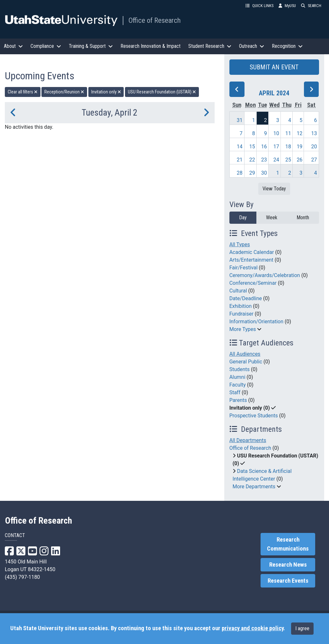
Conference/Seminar (253, 283)
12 (299, 133)
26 (299, 160)
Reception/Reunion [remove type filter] (64, 92)
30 (264, 173)
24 (276, 160)
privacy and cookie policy (253, 628)
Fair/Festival (244, 268)
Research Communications (288, 544)
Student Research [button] (210, 46)
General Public (246, 362)
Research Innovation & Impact (151, 46)
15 (252, 147)
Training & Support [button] (91, 46)
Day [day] (243, 218)
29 (252, 173)
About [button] (13, 46)
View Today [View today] (274, 189)
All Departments (248, 440)
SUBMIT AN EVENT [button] (274, 67)
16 (264, 147)
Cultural (238, 291)
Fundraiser (241, 314)
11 (288, 133)
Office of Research (155, 20)
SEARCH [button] (311, 6)
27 (314, 160)
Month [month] (303, 218)
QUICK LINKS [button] (259, 6)
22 (252, 160)
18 (288, 147)
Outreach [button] (252, 46)
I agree (302, 628)
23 (264, 160)
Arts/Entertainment (251, 260)
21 (240, 160)
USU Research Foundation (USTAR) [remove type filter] (162, 92)
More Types (243, 329)
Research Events (288, 581)
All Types (240, 244)
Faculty (238, 385)
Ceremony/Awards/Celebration (265, 275)
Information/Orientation (256, 322)
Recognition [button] (287, 46)
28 (240, 173)
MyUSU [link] (287, 6)
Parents (238, 400)
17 (276, 147)
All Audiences (245, 354)
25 (288, 160)
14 (240, 147)
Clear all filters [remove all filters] (23, 92)
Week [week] (272, 218)
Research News (288, 565)
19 (299, 147)
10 (276, 133)
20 (314, 147)
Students (240, 369)
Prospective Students (254, 416)
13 (314, 133)
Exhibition (241, 306)
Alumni (237, 377)
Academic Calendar (252, 252)
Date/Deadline (246, 298)
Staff (235, 392)
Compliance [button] (46, 46)
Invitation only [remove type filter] (106, 92)
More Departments (254, 487)
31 (240, 120)
